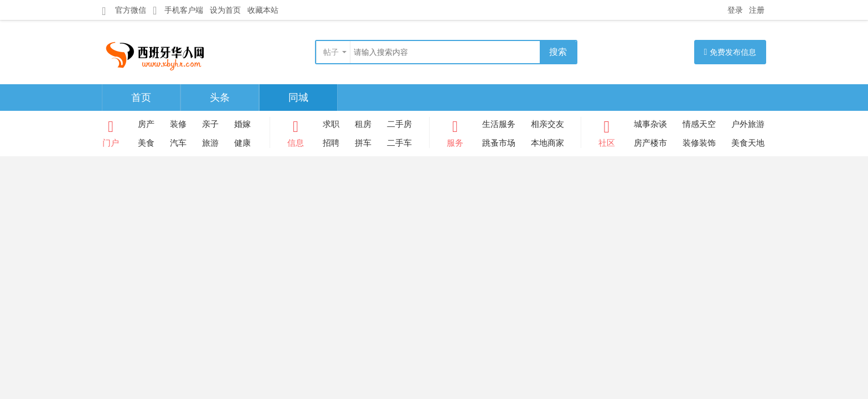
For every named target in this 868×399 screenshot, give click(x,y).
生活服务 (499, 124)
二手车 (399, 143)
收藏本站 (263, 10)
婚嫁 (242, 124)
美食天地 (748, 143)
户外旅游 (748, 124)
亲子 (210, 124)
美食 (146, 143)
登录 (735, 10)
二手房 (399, 124)
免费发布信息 (730, 52)
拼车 (363, 143)
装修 (178, 124)
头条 (220, 98)
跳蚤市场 (499, 143)
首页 (141, 98)
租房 (363, 124)
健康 (242, 143)
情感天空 (699, 124)
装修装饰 (699, 143)
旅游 (210, 143)
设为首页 (225, 10)
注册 (757, 10)
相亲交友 (547, 124)
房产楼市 (650, 143)
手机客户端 (178, 10)
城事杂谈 (650, 124)
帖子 (331, 52)
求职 (331, 124)
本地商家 (547, 143)
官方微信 (124, 11)
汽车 (178, 143)
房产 (146, 124)
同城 (298, 98)
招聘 (331, 143)
